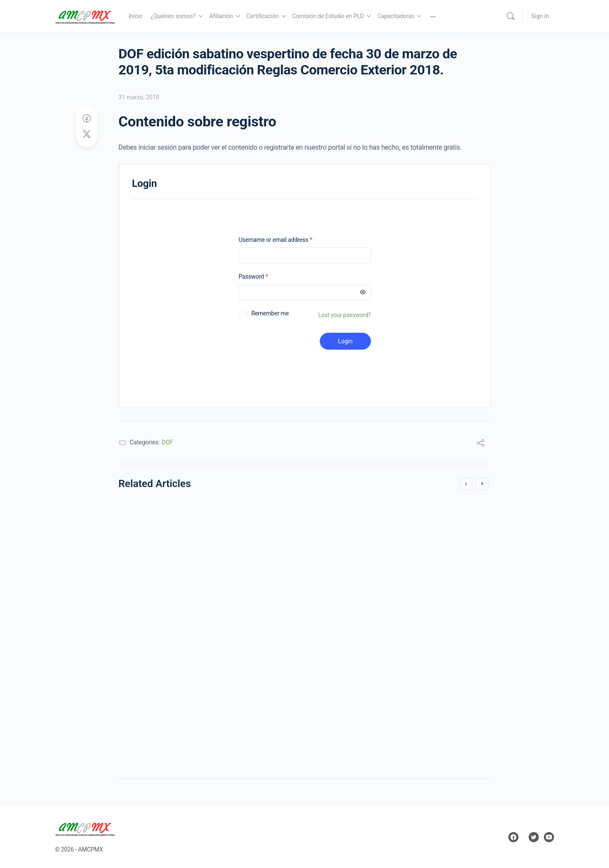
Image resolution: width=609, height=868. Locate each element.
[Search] (510, 16)
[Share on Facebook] (87, 119)
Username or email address (286, 240)
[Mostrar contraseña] (363, 293)
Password (264, 277)
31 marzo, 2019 (139, 97)
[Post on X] (87, 134)
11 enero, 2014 (150, 730)
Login (345, 341)
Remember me (270, 313)
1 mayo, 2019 (338, 730)
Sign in (540, 16)
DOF (168, 442)
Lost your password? (345, 315)
